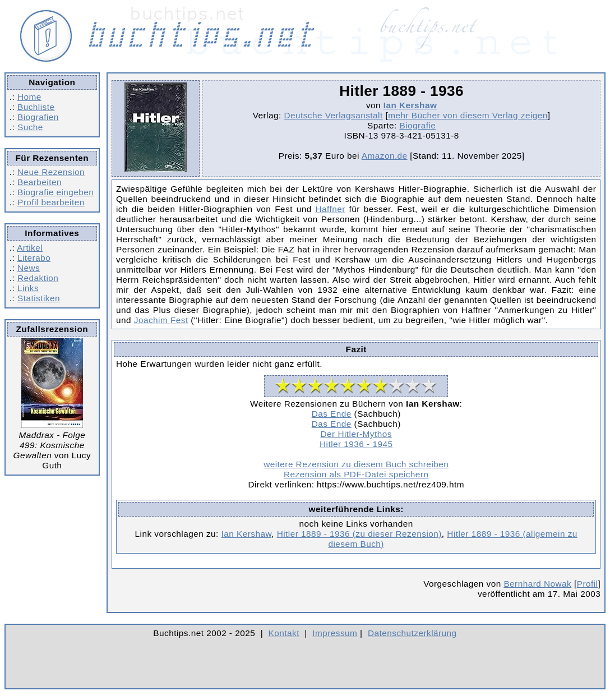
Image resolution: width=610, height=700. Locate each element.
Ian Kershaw (410, 105)
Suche (30, 127)
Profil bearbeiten (51, 202)
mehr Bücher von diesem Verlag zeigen (468, 115)
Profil (588, 584)
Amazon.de (385, 156)
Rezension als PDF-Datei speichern (356, 474)
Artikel (30, 248)
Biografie (417, 125)
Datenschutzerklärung (412, 633)
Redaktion (38, 278)
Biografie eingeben (56, 192)
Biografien (38, 117)
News (29, 268)
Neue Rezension (51, 172)
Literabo (34, 258)
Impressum (335, 633)
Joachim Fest (161, 320)
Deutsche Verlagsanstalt (333, 115)
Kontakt (284, 633)
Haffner (330, 209)
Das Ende (332, 414)
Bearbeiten (40, 182)
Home (29, 97)
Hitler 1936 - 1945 (356, 444)
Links (28, 288)
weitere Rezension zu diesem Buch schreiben (356, 464)
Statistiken (39, 298)
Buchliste (36, 107)
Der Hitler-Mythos (356, 434)
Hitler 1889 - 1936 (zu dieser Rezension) (359, 534)
